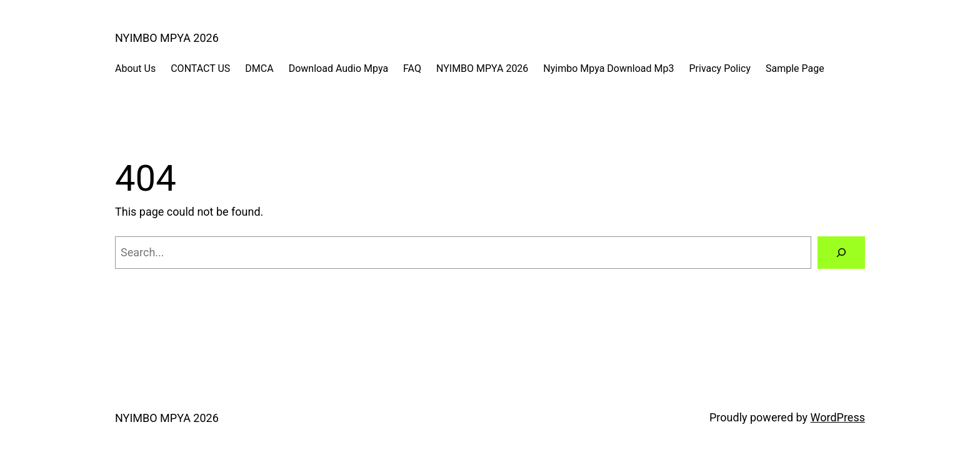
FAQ (412, 68)
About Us (135, 68)
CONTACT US (200, 68)
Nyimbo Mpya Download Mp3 (608, 68)
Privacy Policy (720, 68)
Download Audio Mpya (338, 68)
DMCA (259, 68)
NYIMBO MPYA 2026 (167, 38)
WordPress (838, 417)
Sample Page (795, 68)
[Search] (841, 253)
